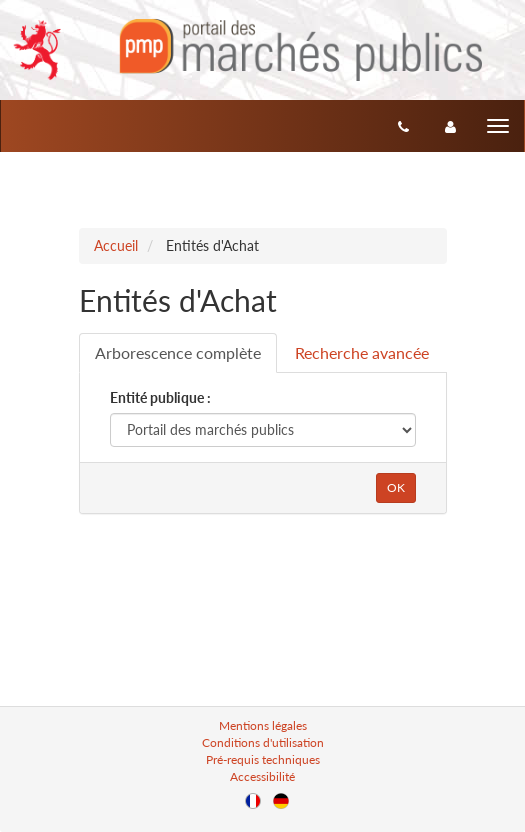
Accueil (116, 245)
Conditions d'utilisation (263, 742)
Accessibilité (262, 776)
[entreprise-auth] (450, 126)
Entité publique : (160, 397)
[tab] (178, 353)
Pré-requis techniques (263, 759)
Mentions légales (263, 725)
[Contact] (403, 126)
